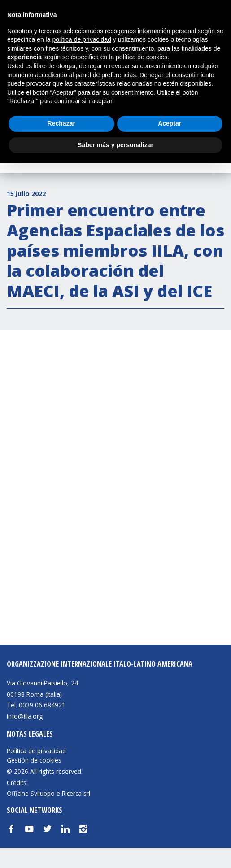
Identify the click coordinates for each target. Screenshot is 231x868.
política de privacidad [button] (82, 39)
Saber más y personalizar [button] (115, 145)
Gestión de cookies (34, 760)
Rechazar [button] (61, 123)
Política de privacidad (36, 751)
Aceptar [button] (170, 123)
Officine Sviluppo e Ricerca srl (48, 793)
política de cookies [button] (142, 57)
